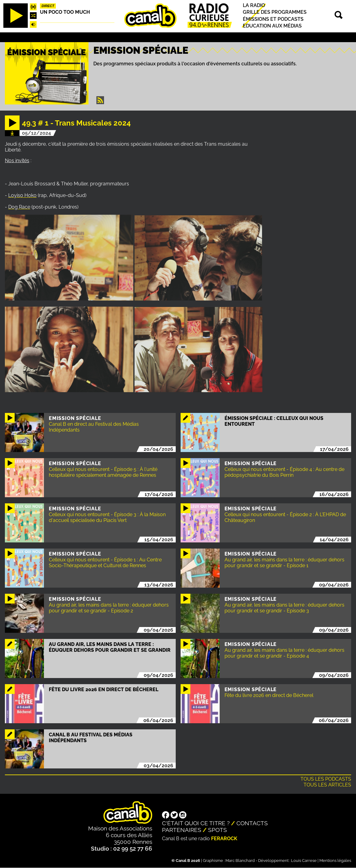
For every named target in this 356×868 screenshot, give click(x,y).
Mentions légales (335, 861)
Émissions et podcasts (273, 19)
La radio (254, 5)
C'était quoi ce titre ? (196, 823)
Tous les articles (327, 785)
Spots (218, 830)
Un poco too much (65, 12)
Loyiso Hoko (22, 195)
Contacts (252, 823)
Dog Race (19, 207)
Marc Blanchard (240, 861)
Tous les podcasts (326, 779)
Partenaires (182, 830)
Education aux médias (272, 26)
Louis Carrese (304, 861)
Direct (48, 6)
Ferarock (224, 839)
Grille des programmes (275, 12)
